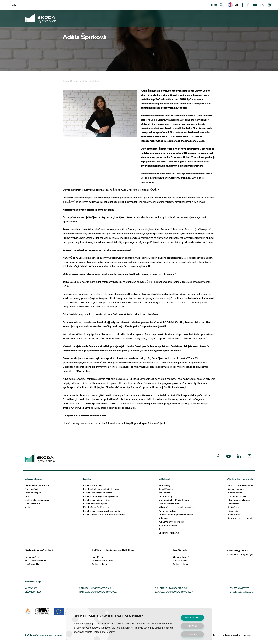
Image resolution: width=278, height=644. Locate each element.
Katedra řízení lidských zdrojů (97, 500)
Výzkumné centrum (168, 525)
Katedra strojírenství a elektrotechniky (101, 489)
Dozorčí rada (233, 504)
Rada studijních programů (240, 518)
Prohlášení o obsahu (230, 635)
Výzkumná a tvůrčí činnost (171, 522)
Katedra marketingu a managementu (100, 496)
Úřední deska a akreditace (37, 485)
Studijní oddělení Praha (169, 504)
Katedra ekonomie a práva (95, 504)
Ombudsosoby (165, 496)
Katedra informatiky (93, 485)
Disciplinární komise (237, 496)
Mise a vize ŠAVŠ (33, 504)
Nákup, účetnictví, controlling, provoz (176, 507)
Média (28, 507)
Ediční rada (233, 511)
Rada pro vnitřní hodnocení (240, 485)
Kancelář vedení (166, 489)
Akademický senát (236, 489)
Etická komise (234, 514)
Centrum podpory (33, 493)
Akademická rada (235, 493)
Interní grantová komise (239, 500)
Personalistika (165, 493)
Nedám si (192, 626)
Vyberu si (192, 634)
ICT (160, 529)
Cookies (248, 635)
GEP (27, 496)
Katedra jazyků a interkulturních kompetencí (104, 514)
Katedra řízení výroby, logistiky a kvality (102, 511)
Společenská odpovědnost (37, 500)
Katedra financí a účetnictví (96, 507)
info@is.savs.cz (241, 551)
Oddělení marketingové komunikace (176, 514)
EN (233, 5)
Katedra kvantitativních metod (98, 493)
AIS (14, 5)
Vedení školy (164, 485)
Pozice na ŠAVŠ (32, 489)
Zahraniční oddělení (168, 511)
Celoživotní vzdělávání (169, 533)
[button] (233, 5)
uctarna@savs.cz (246, 592)
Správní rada (233, 507)
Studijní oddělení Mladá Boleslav (174, 500)
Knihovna (163, 518)
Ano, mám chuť (192, 618)
